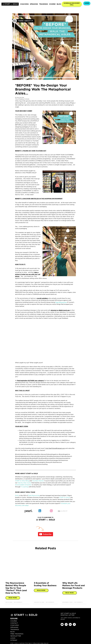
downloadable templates (23, 485)
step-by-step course (24, 483)
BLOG (59, 4)
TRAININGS (43, 4)
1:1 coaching (25, 487)
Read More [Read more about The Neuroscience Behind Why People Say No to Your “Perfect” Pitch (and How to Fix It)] (13, 598)
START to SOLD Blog (22, 481)
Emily (17, 496)
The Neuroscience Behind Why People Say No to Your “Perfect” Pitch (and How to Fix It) (16, 588)
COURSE (52, 4)
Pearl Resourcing (34, 496)
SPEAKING (34, 4)
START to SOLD (65, 498)
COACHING (24, 4)
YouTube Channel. (38, 481)
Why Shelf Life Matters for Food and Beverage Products (74, 586)
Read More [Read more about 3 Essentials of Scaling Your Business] (41, 590)
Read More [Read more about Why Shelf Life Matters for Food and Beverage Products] (70, 593)
